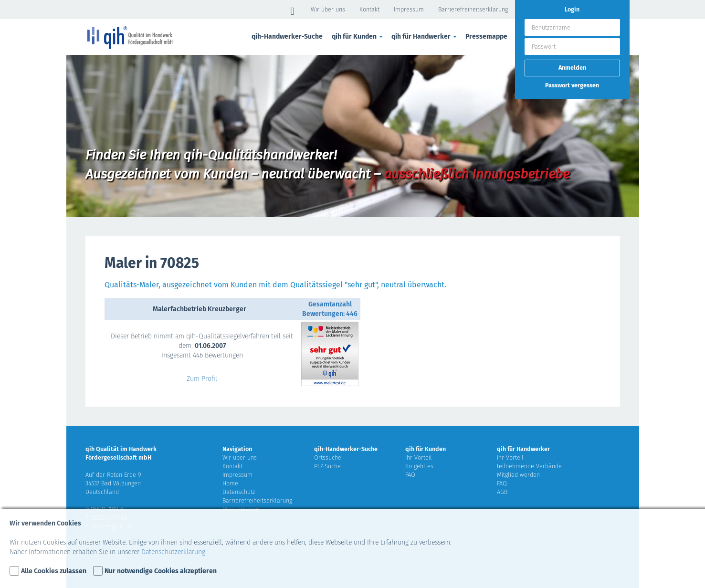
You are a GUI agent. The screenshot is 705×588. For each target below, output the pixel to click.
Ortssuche (328, 457)
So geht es (419, 466)
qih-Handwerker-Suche (287, 37)
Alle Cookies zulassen (54, 571)
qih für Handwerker (425, 37)
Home (230, 483)
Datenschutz (239, 492)
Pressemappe (486, 37)
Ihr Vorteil (419, 457)
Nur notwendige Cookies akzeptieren (161, 571)
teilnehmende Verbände (529, 466)
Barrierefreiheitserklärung (473, 9)
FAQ (410, 475)
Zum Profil (202, 379)
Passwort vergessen (572, 85)
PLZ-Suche (327, 466)
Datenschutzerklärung (173, 552)
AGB (502, 492)
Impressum (409, 9)
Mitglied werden (518, 475)
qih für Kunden (358, 37)
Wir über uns (328, 9)
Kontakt (369, 9)
